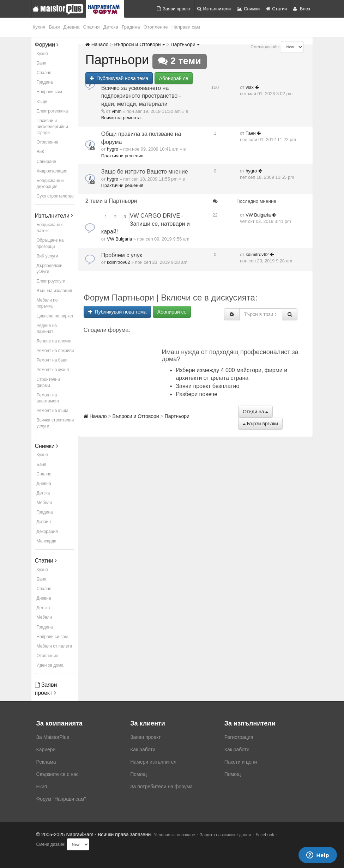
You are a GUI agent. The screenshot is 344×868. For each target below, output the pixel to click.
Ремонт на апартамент (48, 398)
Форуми (47, 45)
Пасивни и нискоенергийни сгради (52, 127)
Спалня (92, 27)
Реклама (46, 762)
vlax (250, 87)
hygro (113, 149)
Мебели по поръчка (47, 303)
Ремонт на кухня (53, 370)
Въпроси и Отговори (139, 44)
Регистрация (239, 737)
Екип (42, 787)
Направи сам (186, 27)
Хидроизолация (52, 171)
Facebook (265, 835)
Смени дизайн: (265, 47)
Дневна (71, 27)
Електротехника (52, 111)
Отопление (156, 27)
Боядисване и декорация (50, 184)
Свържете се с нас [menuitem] (58, 774)
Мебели (44, 503)
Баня (54, 27)
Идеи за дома (50, 665)
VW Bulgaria (119, 239)
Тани (251, 133)
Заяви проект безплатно (207, 386)
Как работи (143, 749)
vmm (117, 111)
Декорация (47, 532)
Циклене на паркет (55, 316)
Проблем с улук (122, 255)
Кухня (39, 27)
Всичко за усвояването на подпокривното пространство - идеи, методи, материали (141, 96)
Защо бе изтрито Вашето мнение (145, 172)
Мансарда (47, 541)
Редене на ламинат (47, 329)
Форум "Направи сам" (61, 799)
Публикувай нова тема (119, 78)
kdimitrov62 (118, 262)
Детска (111, 27)
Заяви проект (174, 9)
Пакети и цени (241, 762)
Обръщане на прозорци (50, 243)
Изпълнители (214, 9)
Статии (276, 9)
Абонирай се (174, 78)
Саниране (46, 162)
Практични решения (122, 156)
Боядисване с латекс (50, 228)
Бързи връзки (260, 424)
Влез (301, 9)
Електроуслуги (51, 281)
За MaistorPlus (53, 737)
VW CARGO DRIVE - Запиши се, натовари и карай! (146, 224)
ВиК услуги (47, 256)
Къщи (42, 102)
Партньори (185, 44)
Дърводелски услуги (50, 269)
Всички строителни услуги (55, 423)
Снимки (248, 9)
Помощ (138, 774)
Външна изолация (55, 291)
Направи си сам (52, 637)
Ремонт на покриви (55, 351)
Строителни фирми (48, 383)
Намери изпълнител (153, 762)
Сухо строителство (55, 196)
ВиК (41, 152)
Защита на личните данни (225, 835)
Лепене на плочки (54, 341)
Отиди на (255, 412)
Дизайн (44, 522)
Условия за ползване (174, 835)
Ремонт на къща (53, 411)
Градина (131, 27)
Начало (97, 44)
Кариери (46, 749)
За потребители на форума (161, 787)
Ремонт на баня (52, 360)
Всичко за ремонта (121, 118)
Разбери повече (197, 394)
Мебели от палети (55, 646)
